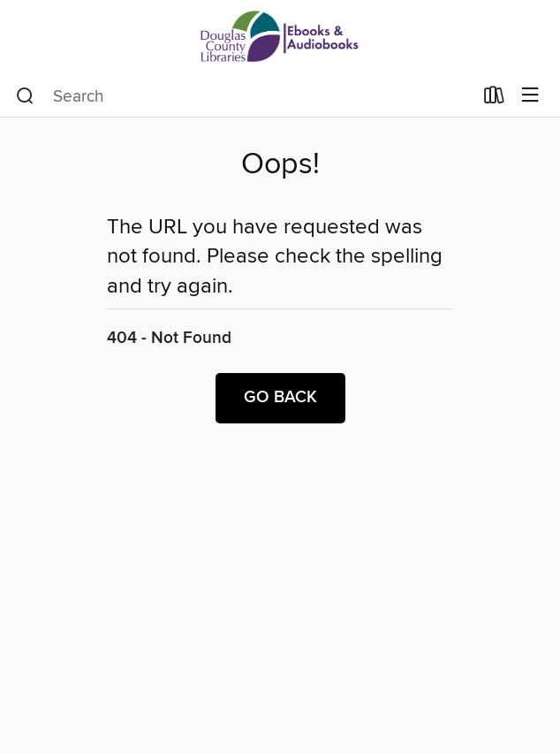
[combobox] (244, 96)
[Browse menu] (530, 96)
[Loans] (494, 99)
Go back (280, 398)
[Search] (25, 96)
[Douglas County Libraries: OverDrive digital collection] (280, 38)
